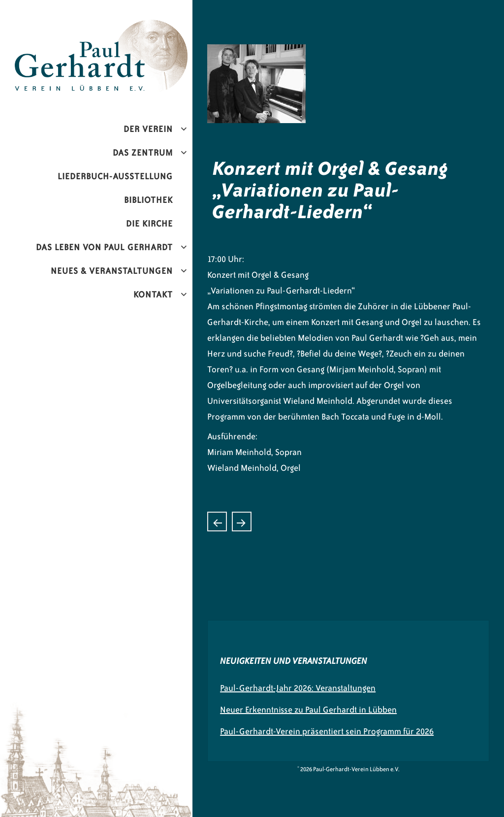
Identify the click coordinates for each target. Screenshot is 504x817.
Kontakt (153, 294)
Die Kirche (149, 224)
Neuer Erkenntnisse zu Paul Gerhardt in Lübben (308, 710)
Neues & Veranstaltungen (112, 271)
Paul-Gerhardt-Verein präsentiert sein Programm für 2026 (327, 731)
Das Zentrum (143, 153)
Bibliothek (148, 200)
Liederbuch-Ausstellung (115, 176)
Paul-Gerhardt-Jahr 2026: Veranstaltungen (298, 688)
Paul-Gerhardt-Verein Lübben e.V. (125, 28)
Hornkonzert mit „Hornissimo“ (217, 522)
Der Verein (148, 129)
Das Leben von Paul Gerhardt (104, 247)
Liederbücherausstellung (242, 522)
